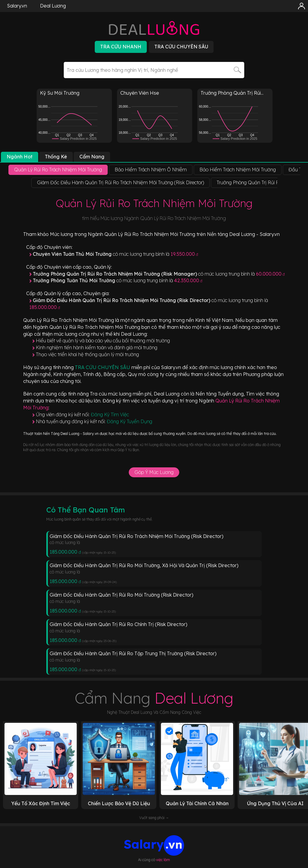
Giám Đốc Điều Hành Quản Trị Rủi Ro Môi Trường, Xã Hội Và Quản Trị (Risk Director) (144, 565)
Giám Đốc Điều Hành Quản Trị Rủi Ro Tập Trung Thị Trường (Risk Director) (133, 653)
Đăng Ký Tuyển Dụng (129, 421)
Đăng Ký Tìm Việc (110, 414)
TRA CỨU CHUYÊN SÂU (103, 367)
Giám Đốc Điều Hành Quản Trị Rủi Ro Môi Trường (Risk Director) (122, 595)
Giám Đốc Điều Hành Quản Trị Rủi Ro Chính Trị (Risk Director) (119, 624)
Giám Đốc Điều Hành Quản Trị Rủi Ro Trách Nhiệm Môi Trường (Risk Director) (137, 536)
